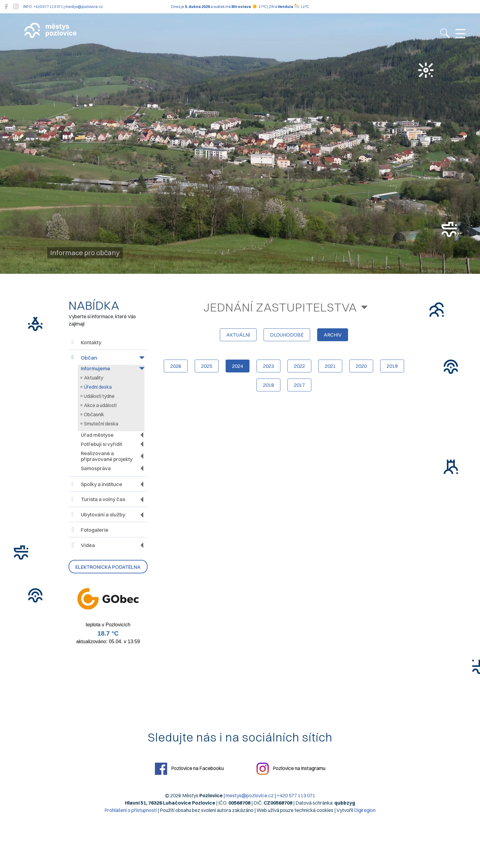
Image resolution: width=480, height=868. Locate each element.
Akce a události (100, 405)
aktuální (238, 335)
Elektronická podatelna (108, 567)
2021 (330, 366)
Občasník (94, 414)
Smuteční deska (101, 424)
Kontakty (86, 343)
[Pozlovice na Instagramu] (16, 7)
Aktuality (94, 378)
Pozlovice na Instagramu (291, 769)
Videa (83, 545)
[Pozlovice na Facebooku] (6, 7)
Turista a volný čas (98, 499)
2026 (176, 366)
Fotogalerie (90, 530)
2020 (361, 366)
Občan (84, 358)
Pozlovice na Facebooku (189, 769)
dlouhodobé (287, 335)
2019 (392, 366)
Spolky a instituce (97, 484)
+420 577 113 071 (296, 795)
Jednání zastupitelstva (280, 307)
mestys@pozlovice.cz (250, 795)
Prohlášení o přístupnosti (131, 810)
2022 (299, 366)
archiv (333, 335)
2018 (268, 385)
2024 (238, 366)
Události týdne (99, 396)
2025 (207, 366)
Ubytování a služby (98, 515)
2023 (268, 366)
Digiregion (365, 810)
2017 (299, 385)
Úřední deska (98, 387)
